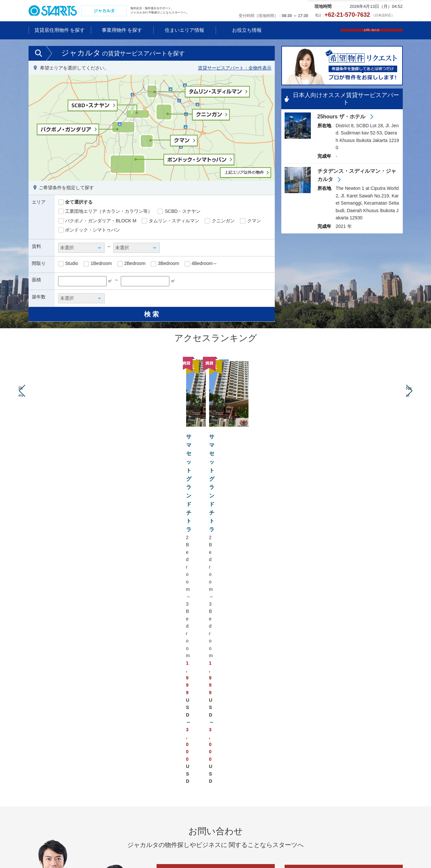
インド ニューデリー (114, 814)
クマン (250, 222)
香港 (38, 778)
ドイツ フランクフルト (370, 760)
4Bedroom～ (201, 265)
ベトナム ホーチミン (114, 751)
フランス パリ (360, 769)
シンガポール (106, 760)
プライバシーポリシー (50, 851)
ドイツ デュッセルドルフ (372, 751)
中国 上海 (43, 742)
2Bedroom (131, 265)
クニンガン (220, 222)
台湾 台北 (43, 787)
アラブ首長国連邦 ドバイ (119, 832)
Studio (68, 265)
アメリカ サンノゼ (194, 778)
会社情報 (149, 851)
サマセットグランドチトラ (214, 441)
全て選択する (75, 203)
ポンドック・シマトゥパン (89, 231)
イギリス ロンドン (365, 742)
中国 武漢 (43, 769)
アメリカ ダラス (192, 787)
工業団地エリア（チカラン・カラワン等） (105, 212)
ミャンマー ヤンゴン (55, 814)
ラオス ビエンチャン (116, 796)
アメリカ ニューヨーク (199, 769)
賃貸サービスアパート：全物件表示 (235, 69)
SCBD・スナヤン (179, 212)
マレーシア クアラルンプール (123, 769)
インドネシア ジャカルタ (119, 778)
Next (409, 400)
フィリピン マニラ (112, 805)
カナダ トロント (192, 796)
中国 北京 (43, 751)
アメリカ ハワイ (192, 742)
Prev (22, 400)
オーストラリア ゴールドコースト (287, 742)
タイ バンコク (48, 805)
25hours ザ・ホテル (342, 118)
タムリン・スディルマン (170, 222)
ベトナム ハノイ (109, 742)
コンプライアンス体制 (106, 851)
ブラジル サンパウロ (196, 805)
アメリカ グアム (192, 751)
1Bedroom (97, 265)
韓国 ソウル (46, 796)
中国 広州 (43, 760)
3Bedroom (165, 265)
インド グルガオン (112, 823)
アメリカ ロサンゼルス (199, 760)
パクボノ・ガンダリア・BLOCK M (97, 222)
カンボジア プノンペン (116, 787)
